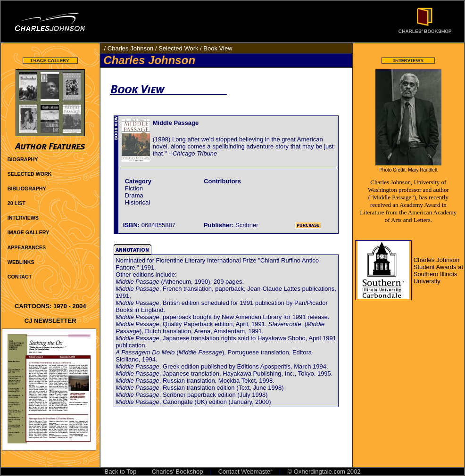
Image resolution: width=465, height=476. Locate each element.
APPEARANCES (26, 247)
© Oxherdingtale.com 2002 (324, 472)
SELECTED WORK (30, 174)
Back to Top (121, 472)
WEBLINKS (21, 262)
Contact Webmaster (245, 472)
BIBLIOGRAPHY (27, 189)
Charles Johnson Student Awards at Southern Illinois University (438, 271)
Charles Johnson (131, 48)
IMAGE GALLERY (28, 232)
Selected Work (178, 48)
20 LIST (17, 203)
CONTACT (20, 277)
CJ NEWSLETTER (50, 321)
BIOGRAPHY (23, 159)
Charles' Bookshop (178, 472)
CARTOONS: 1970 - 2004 (50, 306)
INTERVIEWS (23, 218)
